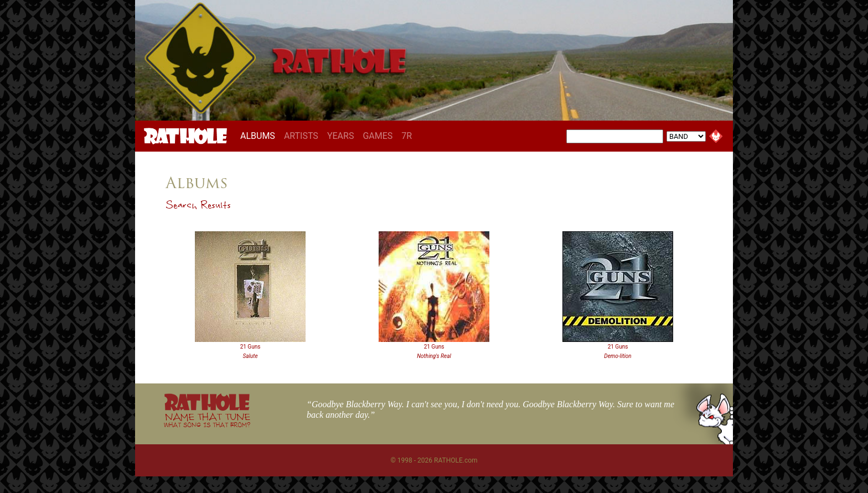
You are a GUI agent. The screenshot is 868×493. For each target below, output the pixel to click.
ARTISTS (301, 136)
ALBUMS (260, 136)
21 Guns (250, 347)
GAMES (378, 136)
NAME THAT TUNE (207, 420)
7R (407, 136)
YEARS (341, 136)
